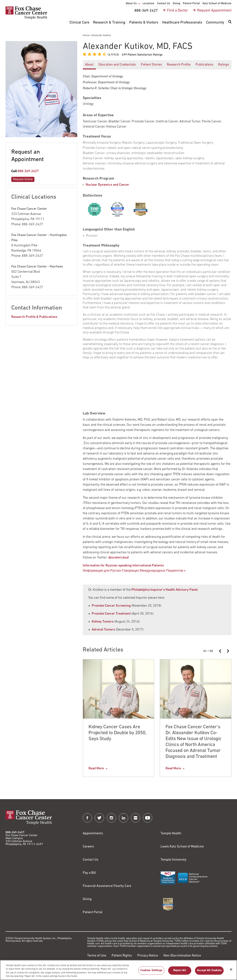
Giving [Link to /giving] (87, 899)
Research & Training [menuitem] (109, 23)
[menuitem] (230, 24)
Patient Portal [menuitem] (191, 4)
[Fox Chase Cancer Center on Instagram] (111, 818)
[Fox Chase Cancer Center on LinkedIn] (123, 818)
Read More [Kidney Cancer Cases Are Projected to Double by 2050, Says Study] (96, 769)
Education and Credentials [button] (117, 65)
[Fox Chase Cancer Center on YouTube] (148, 818)
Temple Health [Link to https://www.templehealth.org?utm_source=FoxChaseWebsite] (171, 833)
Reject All (180, 970)
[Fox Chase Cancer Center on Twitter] (99, 818)
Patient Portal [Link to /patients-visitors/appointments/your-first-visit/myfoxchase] (93, 912)
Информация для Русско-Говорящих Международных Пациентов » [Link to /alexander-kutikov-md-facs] (134, 571)
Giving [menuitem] (176, 4)
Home (86, 35)
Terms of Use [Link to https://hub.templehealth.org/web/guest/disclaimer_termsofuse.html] (97, 956)
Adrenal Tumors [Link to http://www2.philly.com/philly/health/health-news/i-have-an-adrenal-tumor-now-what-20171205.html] (103, 630)
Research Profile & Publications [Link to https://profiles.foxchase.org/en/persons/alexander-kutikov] (34, 317)
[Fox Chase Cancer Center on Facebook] (87, 818)
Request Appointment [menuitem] (214, 11)
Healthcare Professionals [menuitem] (182, 23)
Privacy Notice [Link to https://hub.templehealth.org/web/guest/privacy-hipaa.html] (148, 956)
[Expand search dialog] (230, 23)
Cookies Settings (151, 970)
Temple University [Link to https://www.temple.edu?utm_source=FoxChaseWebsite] (173, 860)
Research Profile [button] (179, 65)
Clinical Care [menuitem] (79, 23)
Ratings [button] (224, 65)
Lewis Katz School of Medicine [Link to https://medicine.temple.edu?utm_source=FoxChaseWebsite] (182, 847)
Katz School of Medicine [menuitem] (217, 4)
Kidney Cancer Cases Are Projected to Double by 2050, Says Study (117, 733)
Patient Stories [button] (151, 65)
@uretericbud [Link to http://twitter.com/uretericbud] (118, 558)
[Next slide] (228, 651)
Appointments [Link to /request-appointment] (93, 833)
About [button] (89, 65)
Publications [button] (204, 65)
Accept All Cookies (209, 970)
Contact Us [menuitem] (163, 4)
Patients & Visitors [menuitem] (144, 23)
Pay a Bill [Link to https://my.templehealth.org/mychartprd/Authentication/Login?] (89, 873)
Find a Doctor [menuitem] (177, 11)
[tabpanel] (157, 321)
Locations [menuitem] (148, 4)
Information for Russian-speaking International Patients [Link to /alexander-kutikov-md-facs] (123, 566)
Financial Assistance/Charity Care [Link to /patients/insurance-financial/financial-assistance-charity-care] (107, 886)
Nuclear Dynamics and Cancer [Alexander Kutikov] (107, 185)
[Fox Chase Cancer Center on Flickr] (136, 818)
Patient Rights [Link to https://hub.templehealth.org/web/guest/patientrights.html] (122, 956)
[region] (118, 970)
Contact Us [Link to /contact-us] (91, 860)
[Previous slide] (220, 651)
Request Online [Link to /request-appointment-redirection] (23, 179)
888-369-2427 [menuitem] (146, 11)
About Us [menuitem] (131, 4)
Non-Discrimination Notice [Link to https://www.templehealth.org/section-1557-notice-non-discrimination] (182, 956)
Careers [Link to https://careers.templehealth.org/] (88, 847)
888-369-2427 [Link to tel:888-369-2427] (28, 171)
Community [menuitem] (215, 23)
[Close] (231, 969)
